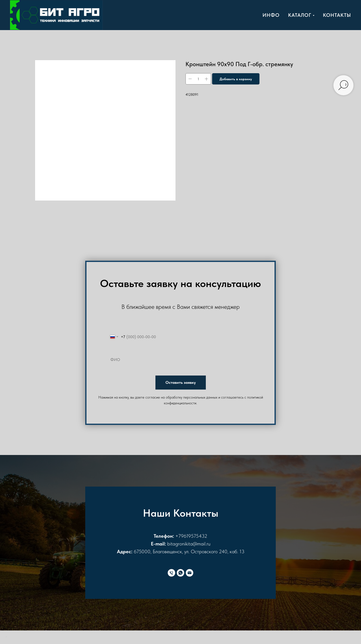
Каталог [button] (300, 15)
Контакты (337, 15)
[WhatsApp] (180, 573)
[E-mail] (190, 573)
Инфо (271, 15)
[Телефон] (171, 573)
